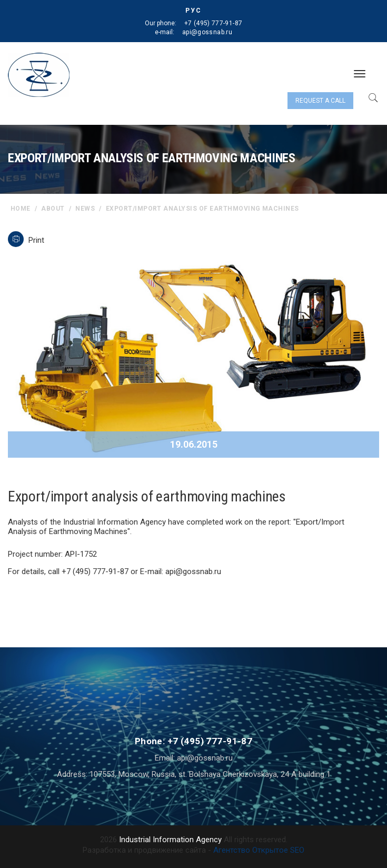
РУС (193, 11)
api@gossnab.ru (207, 32)
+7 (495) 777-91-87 (213, 23)
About (53, 209)
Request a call (320, 101)
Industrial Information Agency (170, 840)
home (21, 209)
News (85, 209)
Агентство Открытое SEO (259, 850)
